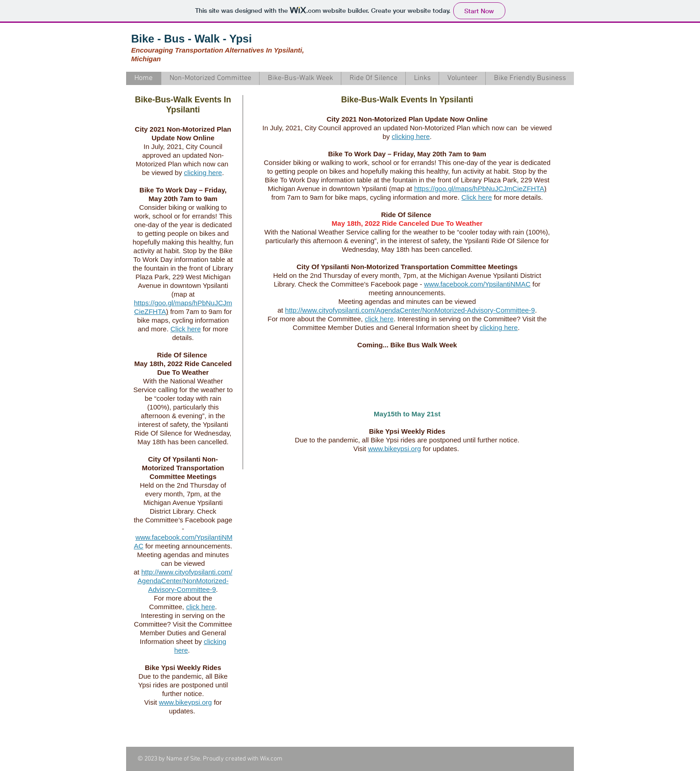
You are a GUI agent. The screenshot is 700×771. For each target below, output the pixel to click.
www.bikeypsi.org (186, 702)
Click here (186, 329)
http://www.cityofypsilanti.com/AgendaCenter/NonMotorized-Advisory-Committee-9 (185, 581)
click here (200, 607)
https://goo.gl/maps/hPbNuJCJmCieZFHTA (479, 189)
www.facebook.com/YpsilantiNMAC (477, 284)
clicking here (203, 173)
